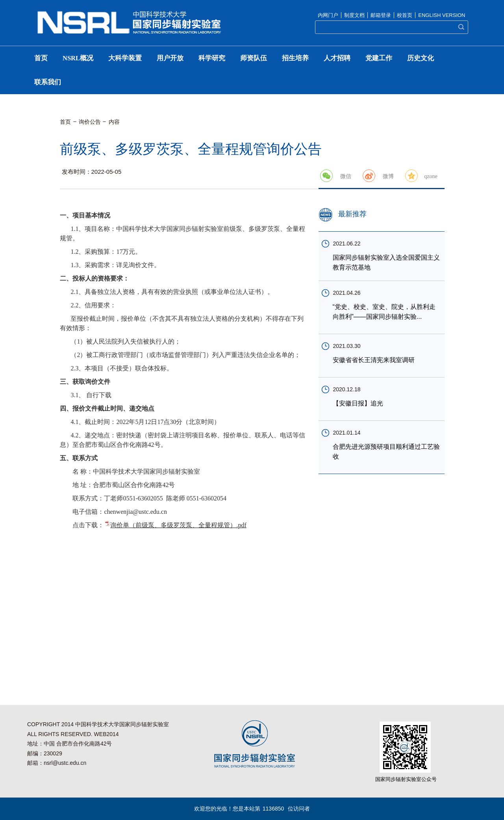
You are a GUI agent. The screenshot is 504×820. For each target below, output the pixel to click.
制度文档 (354, 15)
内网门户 (328, 15)
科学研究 (212, 58)
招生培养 (295, 58)
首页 (41, 58)
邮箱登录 (381, 15)
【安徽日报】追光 (358, 403)
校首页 (405, 15)
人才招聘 (337, 58)
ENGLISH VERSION (442, 15)
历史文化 (421, 58)
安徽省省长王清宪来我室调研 (374, 360)
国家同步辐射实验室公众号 (406, 779)
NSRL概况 (78, 58)
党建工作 (379, 58)
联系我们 (48, 82)
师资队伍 (254, 58)
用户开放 (170, 58)
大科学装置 (125, 58)
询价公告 (90, 122)
